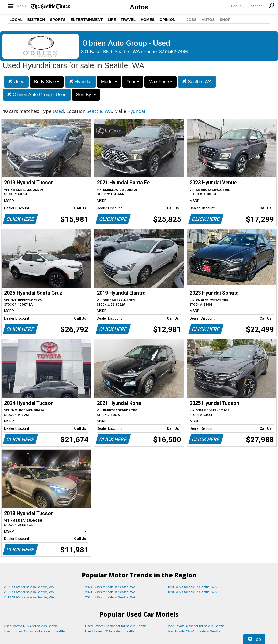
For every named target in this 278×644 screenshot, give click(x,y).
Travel (128, 19)
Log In (236, 6)
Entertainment (87, 19)
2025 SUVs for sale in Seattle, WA (29, 587)
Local (16, 19)
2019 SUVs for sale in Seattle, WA (29, 597)
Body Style (47, 82)
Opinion (167, 19)
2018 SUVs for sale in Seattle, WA (110, 597)
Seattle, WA (197, 82)
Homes (148, 19)
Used (16, 82)
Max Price (160, 82)
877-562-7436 (174, 52)
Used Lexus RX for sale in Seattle (110, 631)
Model (109, 82)
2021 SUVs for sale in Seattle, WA (110, 592)
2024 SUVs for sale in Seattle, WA (110, 587)
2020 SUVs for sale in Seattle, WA (192, 592)
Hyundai (80, 82)
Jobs (191, 19)
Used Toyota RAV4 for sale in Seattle (31, 626)
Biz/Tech (36, 19)
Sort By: (86, 95)
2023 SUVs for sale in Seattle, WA (192, 587)
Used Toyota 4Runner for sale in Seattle (196, 626)
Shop (225, 19)
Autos (139, 7)
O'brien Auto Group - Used (37, 95)
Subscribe (254, 6)
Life (112, 19)
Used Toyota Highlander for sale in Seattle (116, 626)
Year (133, 82)
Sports (58, 19)
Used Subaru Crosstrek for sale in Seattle (34, 631)
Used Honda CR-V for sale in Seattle (193, 631)
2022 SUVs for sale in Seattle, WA (29, 592)
